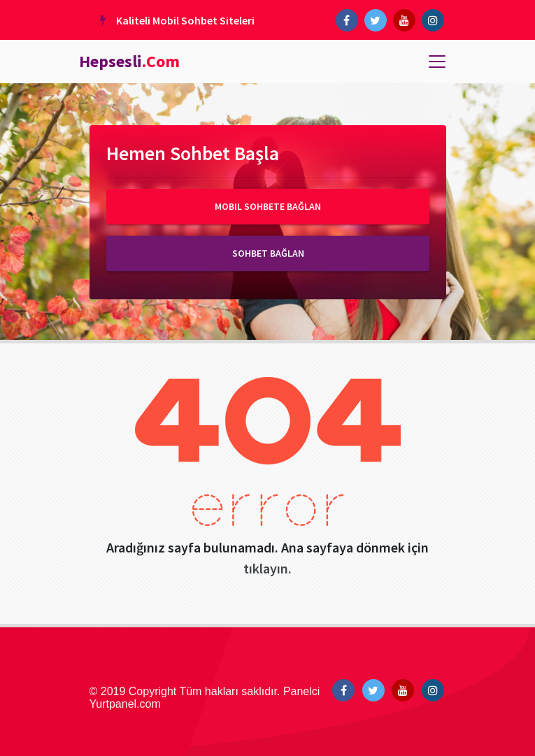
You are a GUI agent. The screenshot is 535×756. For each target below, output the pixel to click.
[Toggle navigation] (437, 62)
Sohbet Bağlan (267, 253)
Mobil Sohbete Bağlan (268, 206)
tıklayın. (267, 568)
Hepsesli (129, 61)
